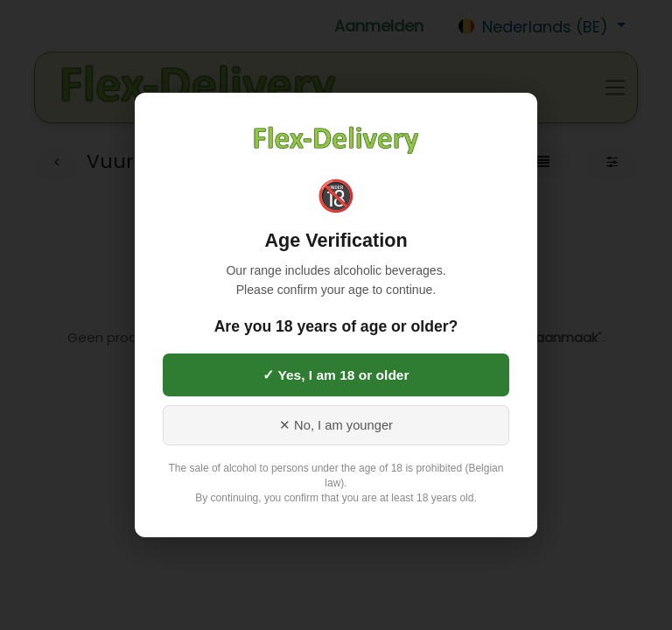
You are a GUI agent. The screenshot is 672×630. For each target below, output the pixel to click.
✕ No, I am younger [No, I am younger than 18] (336, 425)
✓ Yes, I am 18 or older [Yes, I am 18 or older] (336, 375)
